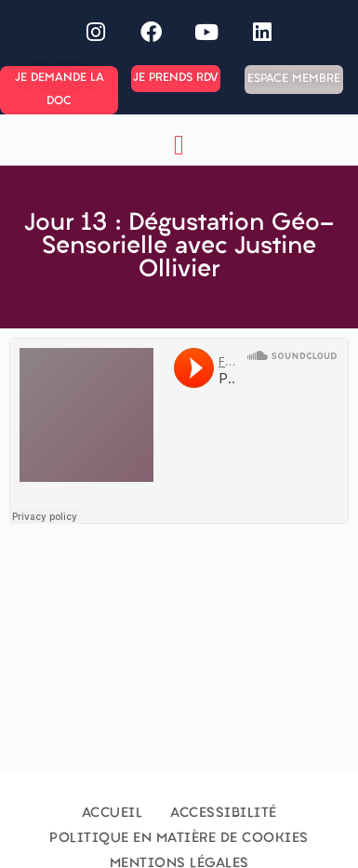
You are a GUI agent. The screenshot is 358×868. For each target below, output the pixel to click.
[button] (179, 145)
